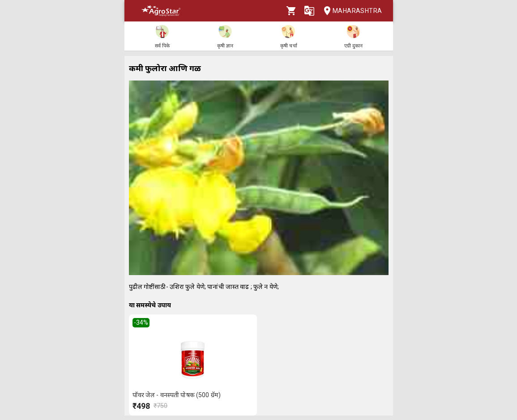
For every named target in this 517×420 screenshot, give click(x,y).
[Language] (309, 11)
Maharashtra (350, 11)
